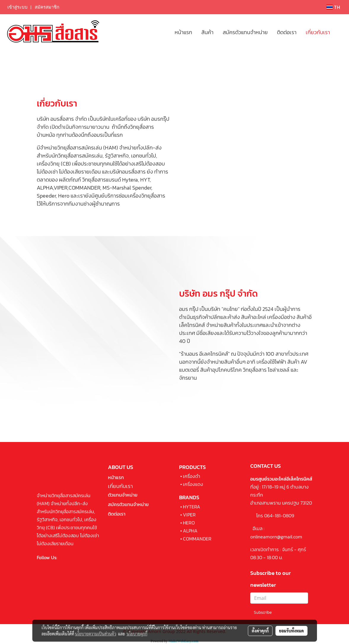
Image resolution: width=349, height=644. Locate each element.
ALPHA (190, 531)
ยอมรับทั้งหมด (291, 631)
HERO (189, 523)
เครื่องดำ (192, 476)
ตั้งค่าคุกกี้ (260, 631)
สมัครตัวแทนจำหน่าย (245, 32)
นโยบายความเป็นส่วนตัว (96, 634)
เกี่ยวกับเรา (318, 32)
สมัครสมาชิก (47, 7)
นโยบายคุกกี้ (137, 634)
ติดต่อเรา (287, 32)
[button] (340, 32)
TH (333, 7)
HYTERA (192, 507)
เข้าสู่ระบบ (17, 7)
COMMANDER (197, 539)
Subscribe (263, 612)
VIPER (189, 515)
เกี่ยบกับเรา (120, 486)
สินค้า (207, 32)
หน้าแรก (183, 32)
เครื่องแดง (193, 484)
